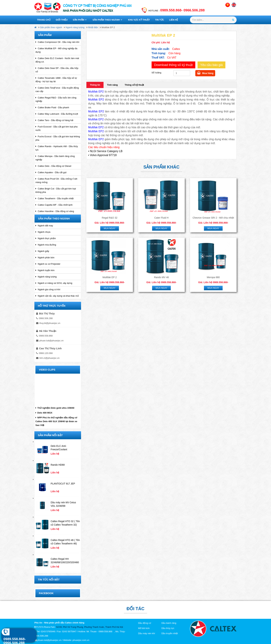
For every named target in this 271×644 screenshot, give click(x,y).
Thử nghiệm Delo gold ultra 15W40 (55, 408)
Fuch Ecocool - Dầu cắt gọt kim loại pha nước (56, 128)
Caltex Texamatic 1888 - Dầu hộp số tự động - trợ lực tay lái (56, 80)
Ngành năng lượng (75, 27)
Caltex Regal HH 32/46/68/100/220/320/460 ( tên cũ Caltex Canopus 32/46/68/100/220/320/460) (65, 561)
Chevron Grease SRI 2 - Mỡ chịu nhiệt (213, 218)
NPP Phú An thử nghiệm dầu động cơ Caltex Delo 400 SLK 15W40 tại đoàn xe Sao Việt (56, 421)
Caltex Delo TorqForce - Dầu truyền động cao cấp (57, 90)
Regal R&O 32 (110, 218)
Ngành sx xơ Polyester (48, 264)
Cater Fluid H (161, 218)
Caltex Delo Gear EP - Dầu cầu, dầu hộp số (57, 70)
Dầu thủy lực (168, 628)
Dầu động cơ (145, 623)
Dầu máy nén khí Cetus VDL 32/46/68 (63, 504)
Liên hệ (174, 20)
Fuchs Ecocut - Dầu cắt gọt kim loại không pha (58, 138)
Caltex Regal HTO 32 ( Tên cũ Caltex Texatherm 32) (65, 523)
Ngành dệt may (44, 226)
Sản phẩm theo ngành (107, 20)
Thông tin (95, 85)
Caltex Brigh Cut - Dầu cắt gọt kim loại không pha (56, 190)
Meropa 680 (213, 277)
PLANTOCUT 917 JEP (63, 484)
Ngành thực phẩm (46, 238)
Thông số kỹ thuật (134, 85)
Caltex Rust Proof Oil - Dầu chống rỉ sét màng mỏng (56, 181)
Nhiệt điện (93, 27)
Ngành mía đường (46, 245)
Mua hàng (205, 73)
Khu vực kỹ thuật (139, 20)
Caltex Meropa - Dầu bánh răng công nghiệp (55, 158)
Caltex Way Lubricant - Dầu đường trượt (57, 114)
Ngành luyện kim (45, 270)
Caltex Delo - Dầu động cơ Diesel (53, 166)
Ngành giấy (42, 251)
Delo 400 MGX (44, 413)
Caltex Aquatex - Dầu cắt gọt (51, 172)
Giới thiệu (62, 20)
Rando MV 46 (161, 277)
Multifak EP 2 (110, 277)
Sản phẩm (80, 20)
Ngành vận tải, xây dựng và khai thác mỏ (57, 296)
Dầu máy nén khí (147, 633)
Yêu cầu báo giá (211, 65)
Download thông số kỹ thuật (173, 65)
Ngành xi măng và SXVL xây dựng (54, 283)
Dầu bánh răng (169, 623)
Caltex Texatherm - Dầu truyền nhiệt (55, 198)
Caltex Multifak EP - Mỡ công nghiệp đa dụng (56, 50)
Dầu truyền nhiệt (170, 633)
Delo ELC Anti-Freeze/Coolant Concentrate (59, 448)
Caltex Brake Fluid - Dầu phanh (52, 107)
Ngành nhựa (43, 232)
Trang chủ (44, 20)
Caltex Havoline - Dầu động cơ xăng (55, 211)
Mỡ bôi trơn (144, 628)
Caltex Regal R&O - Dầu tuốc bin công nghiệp (56, 99)
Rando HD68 (58, 465)
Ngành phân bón (45, 258)
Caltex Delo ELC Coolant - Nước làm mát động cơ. (57, 60)
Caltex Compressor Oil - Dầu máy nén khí (57, 42)
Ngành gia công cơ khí (48, 289)
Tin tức (160, 20)
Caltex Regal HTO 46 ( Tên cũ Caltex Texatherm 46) (65, 542)
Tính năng (112, 85)
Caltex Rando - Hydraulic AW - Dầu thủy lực (57, 148)
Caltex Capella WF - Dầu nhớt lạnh (54, 205)
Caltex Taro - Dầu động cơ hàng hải (54, 120)
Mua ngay (110, 228)
